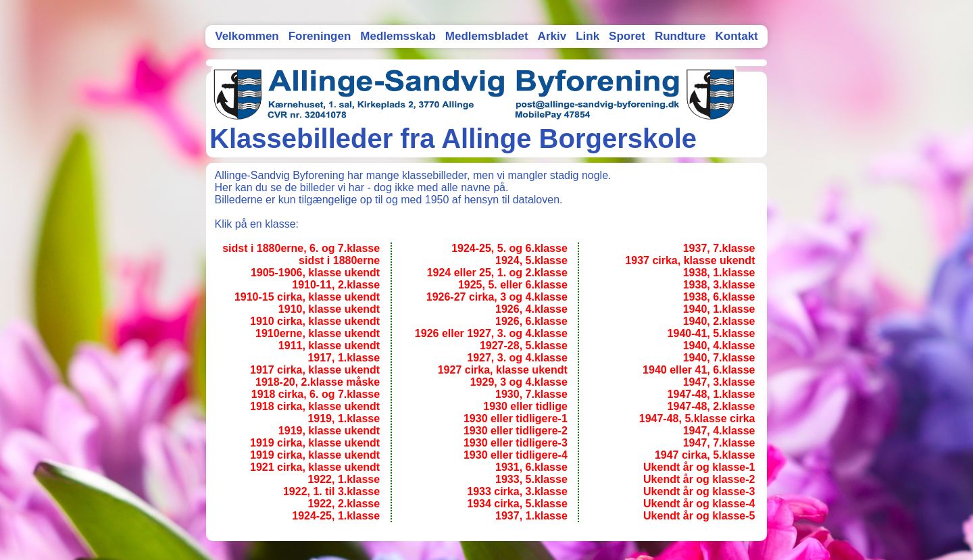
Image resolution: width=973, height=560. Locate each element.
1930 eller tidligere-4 (516, 455)
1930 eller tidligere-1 (516, 418)
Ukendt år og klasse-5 (699, 516)
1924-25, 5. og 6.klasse (509, 248)
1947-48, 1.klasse (712, 394)
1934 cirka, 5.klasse (517, 504)
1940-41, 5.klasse (712, 333)
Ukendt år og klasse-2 (699, 479)
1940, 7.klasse (719, 358)
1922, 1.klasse (344, 479)
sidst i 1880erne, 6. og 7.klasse (301, 248)
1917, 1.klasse (344, 358)
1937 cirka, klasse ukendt (690, 260)
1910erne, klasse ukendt (318, 333)
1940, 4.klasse (719, 346)
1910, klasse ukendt (329, 309)
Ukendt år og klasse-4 (699, 504)
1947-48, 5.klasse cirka (697, 418)
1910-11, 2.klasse (336, 285)
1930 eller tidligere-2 (516, 431)
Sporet (627, 36)
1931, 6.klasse (531, 467)
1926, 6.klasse (531, 321)
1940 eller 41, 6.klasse (699, 370)
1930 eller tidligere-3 (516, 443)
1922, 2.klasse (344, 504)
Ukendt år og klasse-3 (699, 491)
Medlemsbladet (487, 36)
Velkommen (247, 36)
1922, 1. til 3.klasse (331, 491)
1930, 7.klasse (531, 394)
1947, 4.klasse (719, 431)
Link (588, 36)
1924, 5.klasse (531, 260)
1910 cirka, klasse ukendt (315, 321)
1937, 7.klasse (719, 248)
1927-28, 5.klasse (524, 346)
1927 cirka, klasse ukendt (503, 370)
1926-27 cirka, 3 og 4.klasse (497, 297)
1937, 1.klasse (531, 516)
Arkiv (552, 36)
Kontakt (736, 36)
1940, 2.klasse (719, 321)
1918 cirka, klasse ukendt (315, 406)
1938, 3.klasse (719, 285)
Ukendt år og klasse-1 (699, 467)
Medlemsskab (398, 36)
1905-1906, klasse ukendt (315, 273)
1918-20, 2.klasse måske (318, 382)
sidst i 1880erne (339, 260)
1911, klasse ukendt (329, 346)
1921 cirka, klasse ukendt (315, 467)
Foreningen (320, 36)
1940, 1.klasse (719, 309)
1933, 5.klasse (531, 479)
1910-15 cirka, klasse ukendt (307, 297)
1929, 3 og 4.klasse (519, 382)
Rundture (680, 36)
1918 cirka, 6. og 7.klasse (316, 394)
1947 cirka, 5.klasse (705, 455)
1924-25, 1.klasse (336, 516)
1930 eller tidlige (525, 406)
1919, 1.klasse (344, 418)
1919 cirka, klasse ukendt (315, 443)
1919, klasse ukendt (329, 431)
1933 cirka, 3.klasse (517, 491)
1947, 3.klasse (719, 382)
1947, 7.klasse (719, 443)
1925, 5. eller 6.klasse (513, 285)
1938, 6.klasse (719, 297)
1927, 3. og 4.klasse (517, 358)
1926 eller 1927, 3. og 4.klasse (491, 333)
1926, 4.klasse (531, 309)
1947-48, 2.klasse (712, 406)
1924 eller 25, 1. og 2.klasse (497, 273)
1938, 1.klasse (719, 273)
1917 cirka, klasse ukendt (315, 370)
